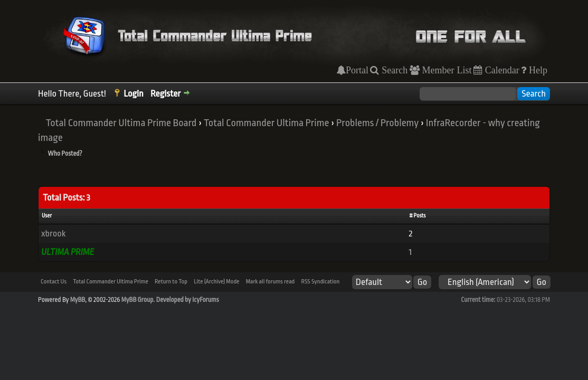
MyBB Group (137, 300)
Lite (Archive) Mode (216, 282)
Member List (446, 70)
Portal (357, 70)
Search (393, 70)
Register (165, 94)
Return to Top (171, 282)
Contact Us (54, 282)
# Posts (417, 216)
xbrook (53, 234)
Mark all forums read (271, 282)
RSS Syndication (320, 282)
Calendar (501, 70)
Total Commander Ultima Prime (267, 123)
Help (537, 70)
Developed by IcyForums (188, 300)
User (47, 216)
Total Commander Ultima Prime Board (121, 123)
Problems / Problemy (377, 123)
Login (134, 94)
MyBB (78, 300)
